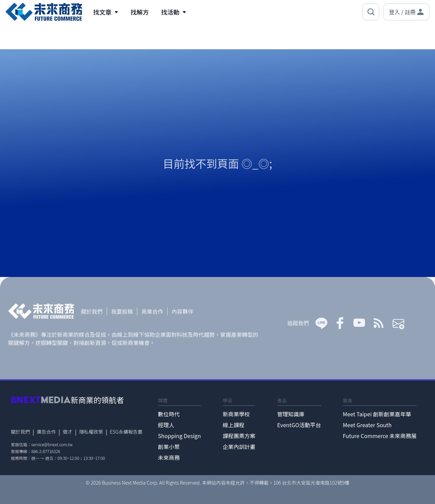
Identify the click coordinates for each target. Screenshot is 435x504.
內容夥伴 (182, 311)
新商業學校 (236, 414)
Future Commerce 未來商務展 (380, 436)
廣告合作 (46, 432)
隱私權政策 (91, 432)
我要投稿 (122, 311)
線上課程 (233, 425)
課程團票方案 (239, 436)
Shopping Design (179, 436)
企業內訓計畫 (239, 447)
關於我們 (92, 311)
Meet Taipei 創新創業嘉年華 (377, 414)
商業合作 (152, 311)
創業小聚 (169, 447)
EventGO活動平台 (299, 425)
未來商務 (169, 457)
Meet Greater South (367, 425)
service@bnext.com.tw (52, 444)
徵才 (68, 432)
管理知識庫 (291, 414)
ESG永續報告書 (126, 432)
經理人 (166, 425)
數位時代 (169, 414)
